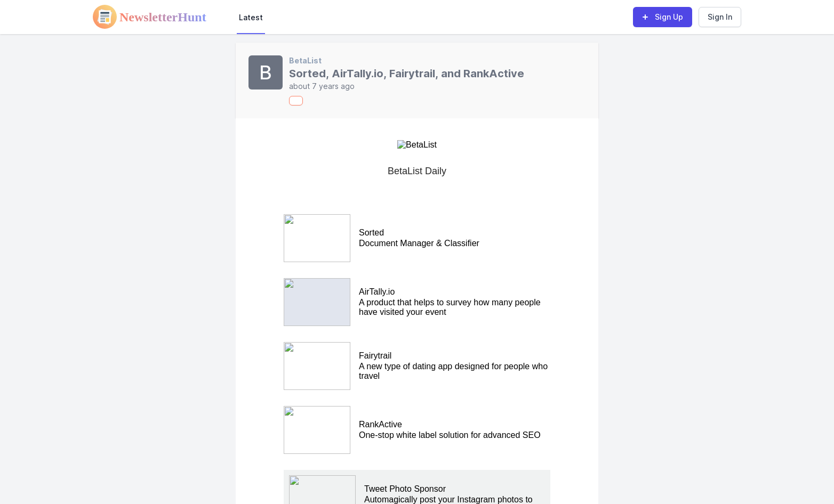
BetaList (305, 60)
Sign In (720, 17)
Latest (251, 17)
